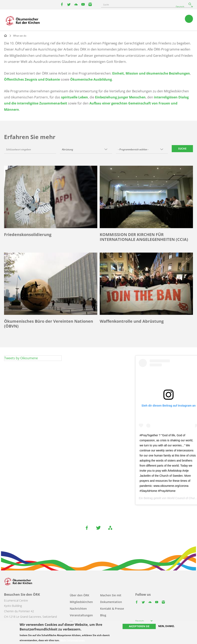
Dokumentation (111, 602)
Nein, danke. (166, 626)
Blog (103, 615)
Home (5, 36)
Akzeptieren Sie (139, 626)
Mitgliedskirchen (81, 602)
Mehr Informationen (73, 640)
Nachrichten (78, 609)
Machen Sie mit (111, 595)
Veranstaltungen (81, 615)
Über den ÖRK (79, 595)
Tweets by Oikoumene (21, 358)
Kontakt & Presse (112, 609)
